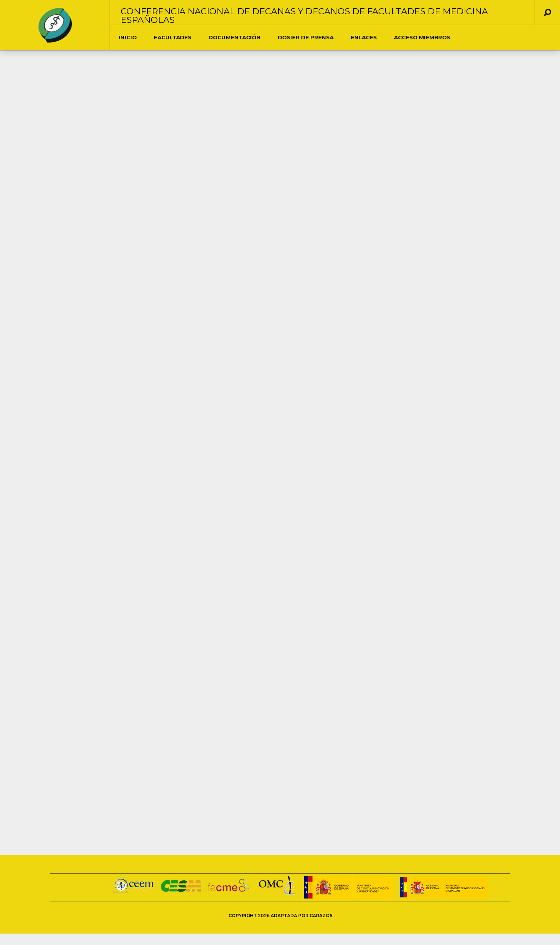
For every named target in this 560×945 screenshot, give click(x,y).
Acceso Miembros (422, 37)
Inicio (128, 37)
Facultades (173, 37)
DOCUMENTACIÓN (235, 37)
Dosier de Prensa (306, 37)
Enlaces (364, 37)
